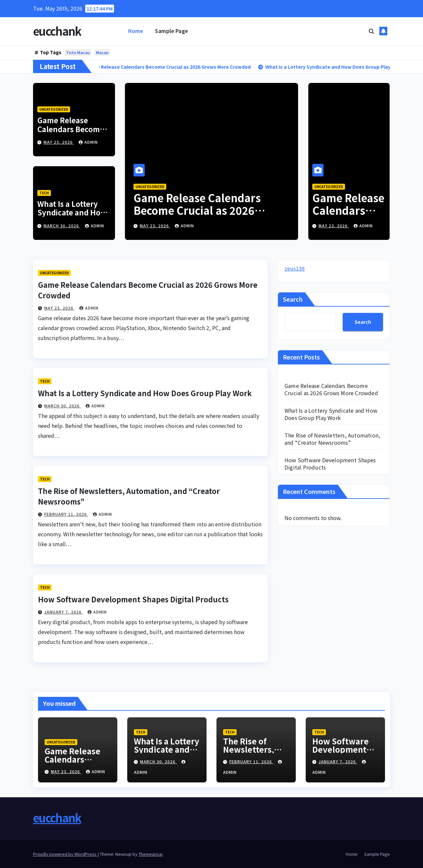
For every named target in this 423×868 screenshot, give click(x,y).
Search (293, 299)
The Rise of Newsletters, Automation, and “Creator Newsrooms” (332, 439)
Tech (44, 193)
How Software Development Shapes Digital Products (133, 599)
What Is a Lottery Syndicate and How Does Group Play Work (72, 217)
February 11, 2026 (66, 514)
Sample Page (172, 31)
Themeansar (151, 854)
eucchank (57, 31)
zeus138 (295, 268)
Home (136, 31)
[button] (371, 31)
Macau (102, 52)
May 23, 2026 (59, 142)
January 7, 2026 (64, 612)
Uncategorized (54, 109)
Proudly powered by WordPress (65, 854)
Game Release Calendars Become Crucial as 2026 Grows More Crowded (197, 210)
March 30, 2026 (62, 226)
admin (88, 142)
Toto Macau (78, 52)
